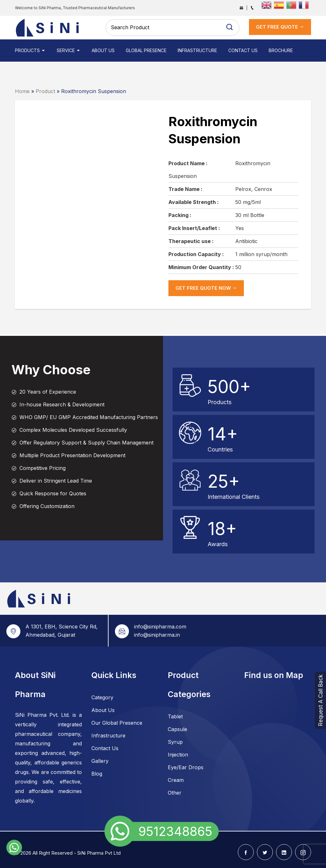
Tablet (175, 716)
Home (22, 91)
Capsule (177, 729)
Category (102, 697)
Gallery (100, 761)
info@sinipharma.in (157, 635)
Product (45, 91)
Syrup (175, 742)
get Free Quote (280, 27)
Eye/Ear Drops (186, 767)
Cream (176, 780)
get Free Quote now (206, 288)
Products (30, 50)
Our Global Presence (117, 723)
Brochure (281, 50)
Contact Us (243, 50)
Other (175, 793)
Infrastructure (197, 50)
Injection (178, 755)
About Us (103, 50)
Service (69, 50)
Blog (97, 774)
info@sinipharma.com (160, 627)
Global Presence (146, 50)
